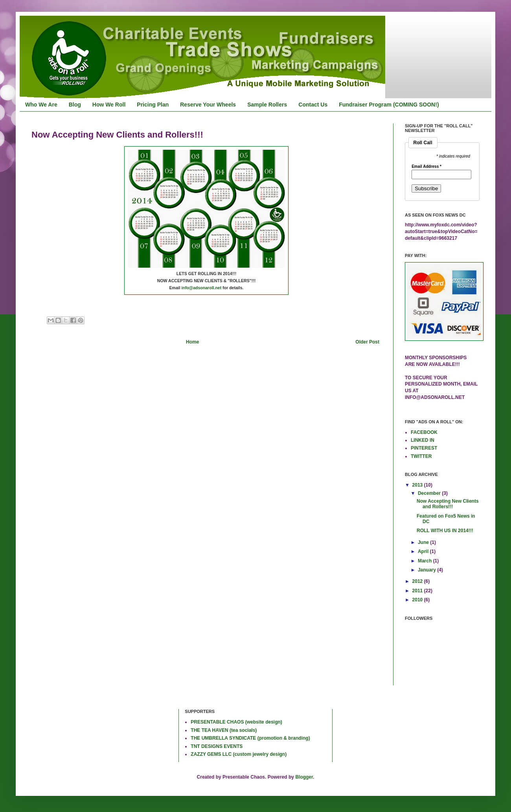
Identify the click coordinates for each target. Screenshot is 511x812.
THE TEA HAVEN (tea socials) (224, 730)
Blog (75, 105)
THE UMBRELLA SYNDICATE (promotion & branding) (250, 738)
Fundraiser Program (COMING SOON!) (389, 105)
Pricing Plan (153, 105)
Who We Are (41, 105)
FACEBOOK (424, 432)
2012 (418, 581)
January (427, 570)
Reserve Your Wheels (208, 105)
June (424, 542)
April (424, 551)
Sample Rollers (267, 105)
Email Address (426, 167)
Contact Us (313, 105)
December (430, 493)
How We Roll (109, 105)
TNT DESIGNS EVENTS (217, 746)
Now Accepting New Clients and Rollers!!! (448, 504)
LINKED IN (423, 440)
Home (192, 342)
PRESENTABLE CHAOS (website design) (236, 722)
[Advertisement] (57, 735)
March (426, 561)
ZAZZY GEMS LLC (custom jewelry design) (239, 754)
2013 (418, 485)
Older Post (367, 342)
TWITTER (421, 456)
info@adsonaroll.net (202, 288)
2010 (418, 600)
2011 (418, 591)
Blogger (304, 777)
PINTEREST (424, 448)
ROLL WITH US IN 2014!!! (445, 531)
